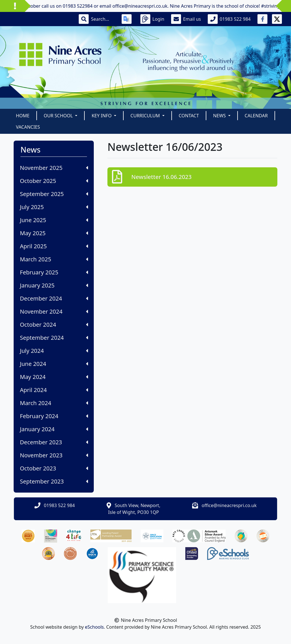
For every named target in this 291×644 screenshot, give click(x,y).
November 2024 (54, 311)
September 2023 (54, 481)
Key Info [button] (102, 116)
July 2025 (54, 207)
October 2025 (54, 181)
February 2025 (54, 272)
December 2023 (54, 442)
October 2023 (54, 468)
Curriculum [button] (146, 116)
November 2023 (54, 455)
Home (23, 116)
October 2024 (54, 325)
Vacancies (28, 127)
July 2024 (54, 351)
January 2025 (54, 285)
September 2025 (54, 194)
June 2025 (54, 220)
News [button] (220, 116)
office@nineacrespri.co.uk (229, 505)
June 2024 (54, 364)
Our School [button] (59, 116)
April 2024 (54, 390)
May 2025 (54, 233)
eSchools (94, 627)
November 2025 (54, 168)
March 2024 (54, 403)
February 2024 (54, 416)
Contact (189, 116)
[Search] (103, 19)
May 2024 (54, 377)
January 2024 (54, 429)
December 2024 (54, 298)
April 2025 (54, 246)
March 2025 (54, 259)
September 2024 (54, 338)
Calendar (256, 116)
